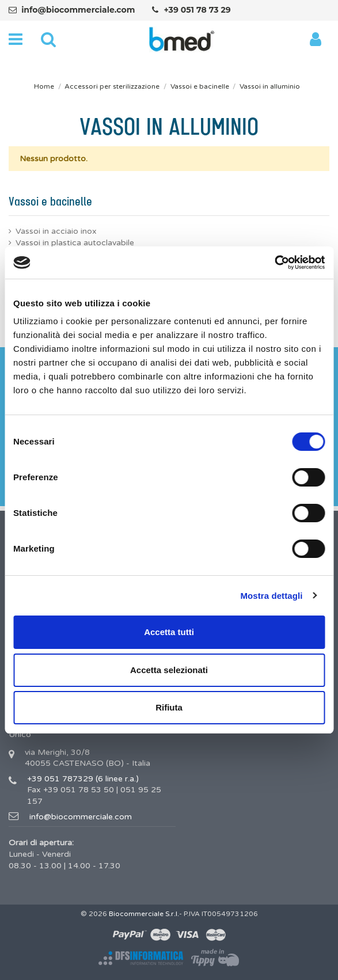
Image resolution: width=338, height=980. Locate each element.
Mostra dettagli (271, 596)
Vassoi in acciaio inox (56, 231)
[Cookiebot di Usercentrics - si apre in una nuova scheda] (274, 263)
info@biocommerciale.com (78, 10)
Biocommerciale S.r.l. (144, 914)
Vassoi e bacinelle (50, 202)
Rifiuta (169, 707)
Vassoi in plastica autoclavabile (75, 243)
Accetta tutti (169, 632)
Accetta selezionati (169, 670)
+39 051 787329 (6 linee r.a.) (83, 779)
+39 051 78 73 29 (197, 10)
